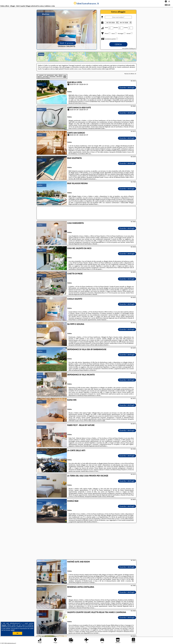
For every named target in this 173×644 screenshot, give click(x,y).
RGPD (13, 630)
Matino (40, 84)
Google (4, 625)
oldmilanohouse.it (86, 3)
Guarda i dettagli (127, 88)
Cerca (118, 44)
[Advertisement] (86, 541)
